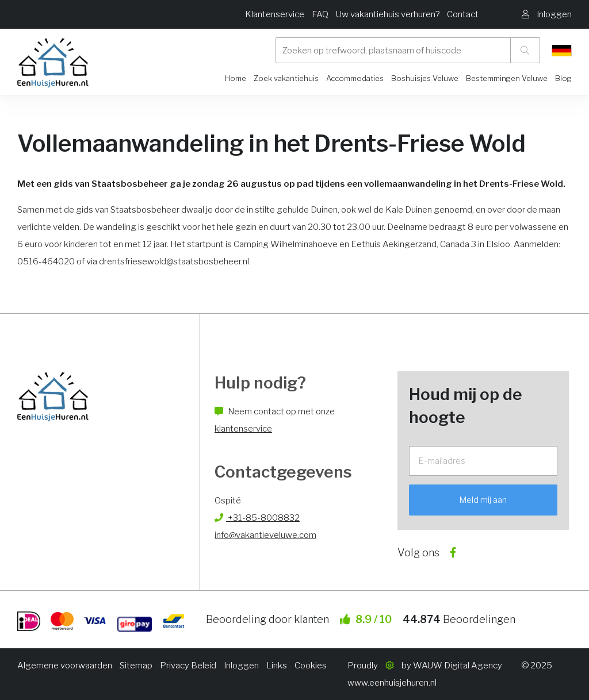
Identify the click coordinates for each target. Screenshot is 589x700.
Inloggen (241, 666)
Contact (463, 14)
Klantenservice (275, 14)
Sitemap (136, 666)
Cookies (311, 666)
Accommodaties (355, 78)
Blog (563, 78)
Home (236, 78)
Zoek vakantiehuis (286, 78)
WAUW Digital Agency (458, 666)
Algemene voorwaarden (65, 666)
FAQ (320, 14)
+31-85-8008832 (257, 518)
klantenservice (243, 429)
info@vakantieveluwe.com (265, 535)
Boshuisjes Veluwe (425, 78)
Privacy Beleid (188, 666)
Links (277, 666)
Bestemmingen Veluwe (507, 78)
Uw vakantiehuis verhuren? (388, 14)
